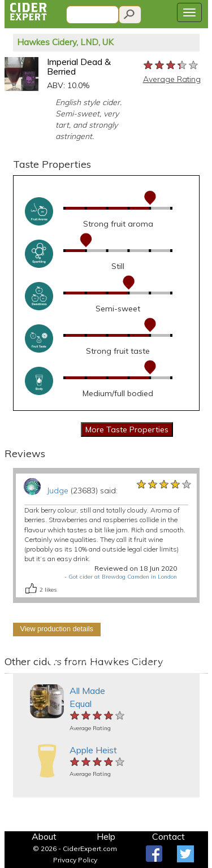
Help (106, 836)
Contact (168, 836)
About (44, 836)
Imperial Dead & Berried (79, 67)
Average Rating (172, 79)
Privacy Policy (75, 860)
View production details (57, 629)
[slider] (171, 66)
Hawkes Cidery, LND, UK (65, 42)
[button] (10, 673)
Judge (58, 491)
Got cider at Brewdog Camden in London (123, 577)
